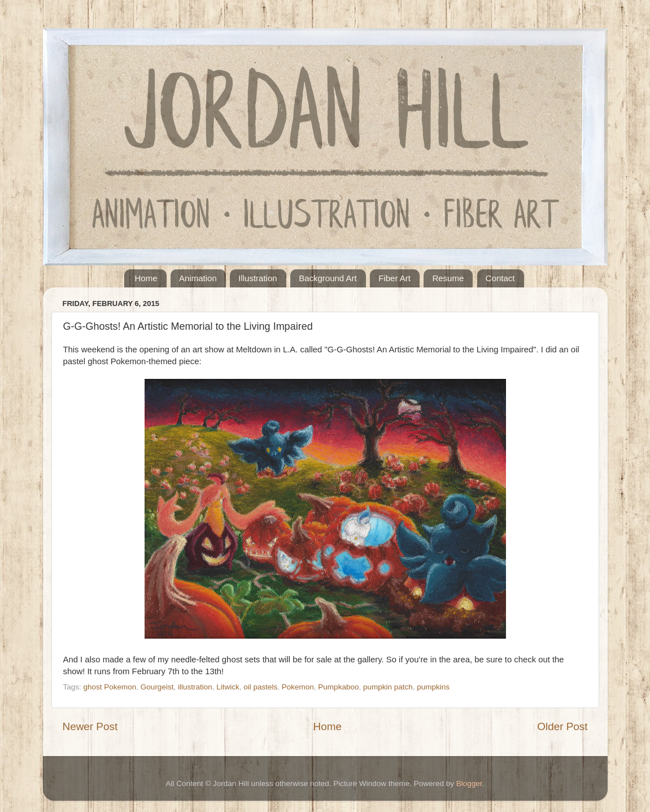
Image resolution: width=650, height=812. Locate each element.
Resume (448, 278)
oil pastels (260, 687)
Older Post (562, 726)
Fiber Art (394, 278)
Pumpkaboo (338, 687)
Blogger (469, 783)
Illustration (258, 278)
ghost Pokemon (110, 687)
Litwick (228, 687)
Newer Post (90, 726)
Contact (500, 278)
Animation (198, 278)
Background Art (328, 278)
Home (146, 278)
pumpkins (433, 687)
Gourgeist (157, 687)
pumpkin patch (388, 687)
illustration (195, 687)
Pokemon (298, 687)
